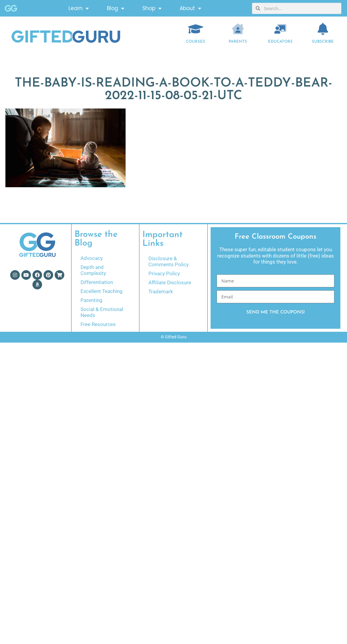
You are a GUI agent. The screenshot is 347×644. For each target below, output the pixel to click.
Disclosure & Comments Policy (169, 261)
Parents (238, 42)
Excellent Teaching (102, 291)
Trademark (161, 291)
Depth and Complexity (93, 270)
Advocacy (92, 258)
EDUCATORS (280, 42)
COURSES (196, 42)
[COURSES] (196, 29)
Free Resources (98, 324)
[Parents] (238, 29)
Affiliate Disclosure (170, 282)
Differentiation (97, 282)
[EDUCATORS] (280, 29)
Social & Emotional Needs (102, 312)
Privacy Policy (164, 273)
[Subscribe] (323, 29)
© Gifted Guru (174, 337)
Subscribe (323, 42)
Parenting (91, 300)
